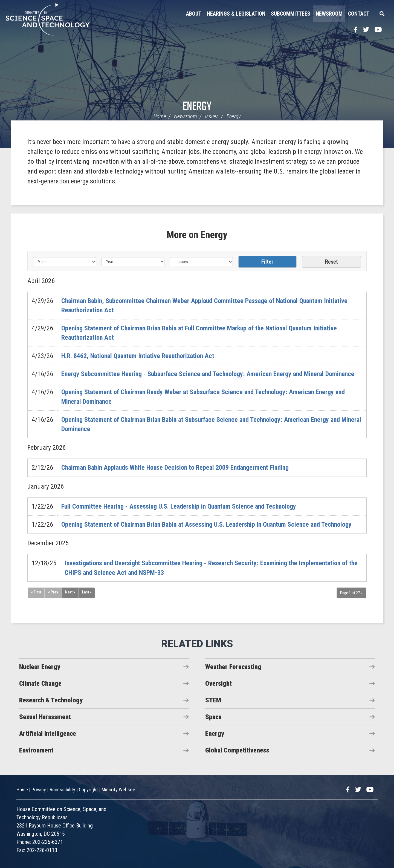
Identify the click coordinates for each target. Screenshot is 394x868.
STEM (213, 700)
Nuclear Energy (40, 667)
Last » (87, 592)
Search (382, 14)
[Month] (65, 262)
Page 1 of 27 (351, 593)
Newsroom (329, 14)
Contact (359, 14)
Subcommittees (291, 14)
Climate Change (40, 684)
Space (213, 717)
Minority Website (118, 790)
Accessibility (62, 790)
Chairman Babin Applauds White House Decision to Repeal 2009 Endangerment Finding (175, 468)
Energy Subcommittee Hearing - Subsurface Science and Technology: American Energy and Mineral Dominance (208, 374)
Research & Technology (51, 700)
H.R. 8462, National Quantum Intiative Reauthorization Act (138, 356)
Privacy (39, 790)
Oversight (218, 684)
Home (160, 116)
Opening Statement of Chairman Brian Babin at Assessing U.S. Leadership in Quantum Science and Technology (206, 524)
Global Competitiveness (237, 750)
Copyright (88, 790)
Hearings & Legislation (236, 14)
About (194, 14)
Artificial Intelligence (48, 734)
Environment (36, 750)
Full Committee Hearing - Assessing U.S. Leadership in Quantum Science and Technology (179, 506)
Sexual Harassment (45, 717)
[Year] (133, 262)
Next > (70, 592)
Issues (212, 116)
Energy (197, 107)
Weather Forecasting (233, 667)
